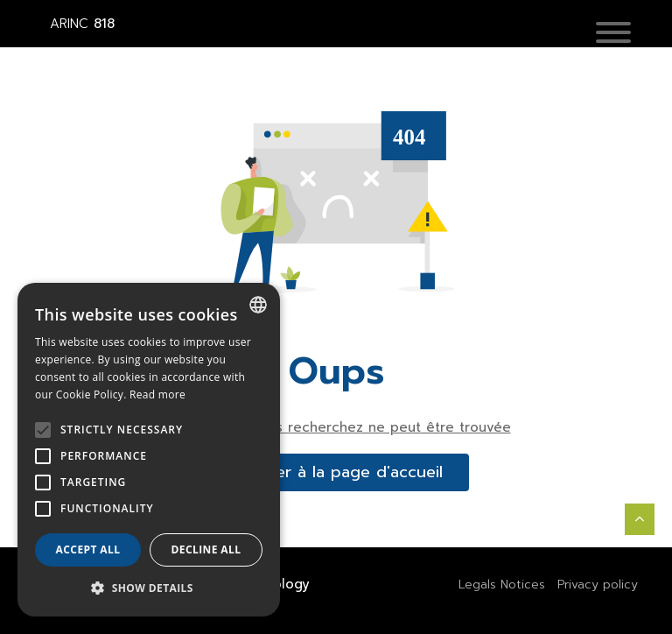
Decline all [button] (206, 549)
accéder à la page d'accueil (336, 472)
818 (82, 24)
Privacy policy (598, 585)
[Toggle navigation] (627, 34)
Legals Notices (502, 585)
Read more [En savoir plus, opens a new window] (157, 394)
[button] (613, 34)
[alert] (149, 450)
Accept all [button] (88, 549)
